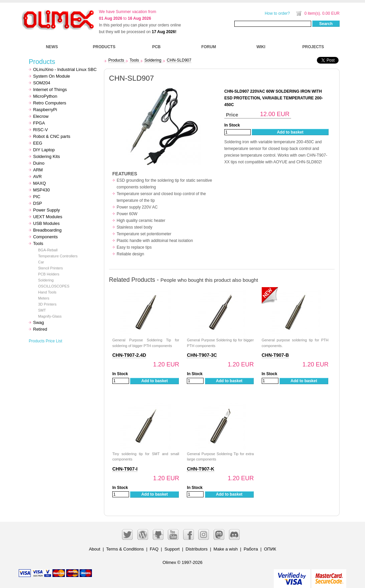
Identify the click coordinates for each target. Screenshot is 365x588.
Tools (38, 243)
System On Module (52, 76)
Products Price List (45, 341)
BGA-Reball (48, 250)
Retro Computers (50, 103)
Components (45, 237)
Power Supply (46, 210)
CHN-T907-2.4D (129, 355)
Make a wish (226, 549)
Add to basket (290, 132)
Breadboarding (47, 230)
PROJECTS (313, 47)
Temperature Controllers (58, 256)
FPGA (39, 123)
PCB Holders (49, 274)
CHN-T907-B (275, 355)
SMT (42, 310)
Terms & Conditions (125, 549)
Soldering (46, 280)
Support (172, 549)
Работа (251, 549)
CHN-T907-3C (202, 355)
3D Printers (47, 304)
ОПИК (270, 549)
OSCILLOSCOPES (54, 286)
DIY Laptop (44, 150)
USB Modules (46, 223)
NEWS (52, 47)
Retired (40, 329)
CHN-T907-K (201, 469)
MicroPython (45, 96)
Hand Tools (47, 292)
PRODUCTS (104, 47)
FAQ (154, 549)
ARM (38, 170)
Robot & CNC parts (52, 136)
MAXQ (39, 183)
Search (326, 24)
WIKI (261, 47)
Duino (39, 163)
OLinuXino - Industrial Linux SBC (65, 69)
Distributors (197, 549)
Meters (44, 298)
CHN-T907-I (125, 469)
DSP (38, 203)
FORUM (209, 47)
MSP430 (41, 190)
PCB (156, 47)
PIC (37, 197)
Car (41, 262)
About (95, 549)
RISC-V (40, 130)
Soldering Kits (46, 156)
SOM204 (42, 83)
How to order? (277, 13)
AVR (37, 177)
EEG (38, 143)
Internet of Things (50, 90)
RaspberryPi (45, 110)
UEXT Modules (48, 217)
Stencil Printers (50, 268)
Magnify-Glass (50, 316)
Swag (39, 322)
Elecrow (41, 116)
